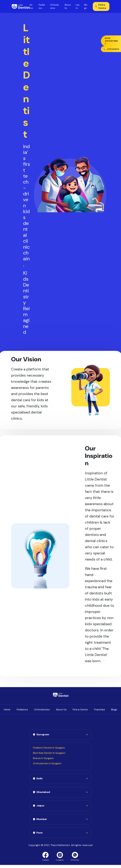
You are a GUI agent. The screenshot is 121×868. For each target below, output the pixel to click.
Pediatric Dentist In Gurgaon (49, 748)
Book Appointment (111, 41)
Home (7, 710)
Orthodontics (42, 710)
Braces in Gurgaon (43, 758)
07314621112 (111, 49)
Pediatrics (22, 710)
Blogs (114, 710)
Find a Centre (80, 710)
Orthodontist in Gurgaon (47, 763)
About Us (61, 710)
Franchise (100, 710)
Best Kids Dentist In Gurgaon (49, 753)
